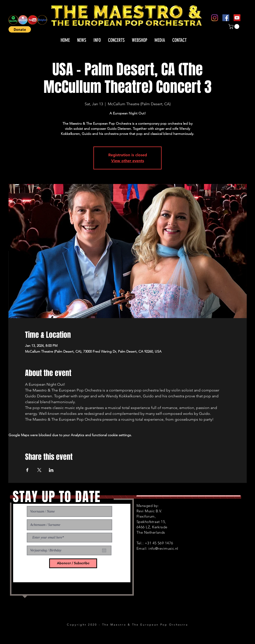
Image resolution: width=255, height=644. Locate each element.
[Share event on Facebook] (27, 470)
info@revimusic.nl (163, 548)
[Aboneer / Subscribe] (73, 563)
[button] (20, 29)
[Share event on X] (39, 470)
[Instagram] (215, 18)
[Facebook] (226, 18)
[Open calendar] (104, 550)
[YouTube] (237, 18)
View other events (128, 161)
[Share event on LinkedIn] (51, 470)
